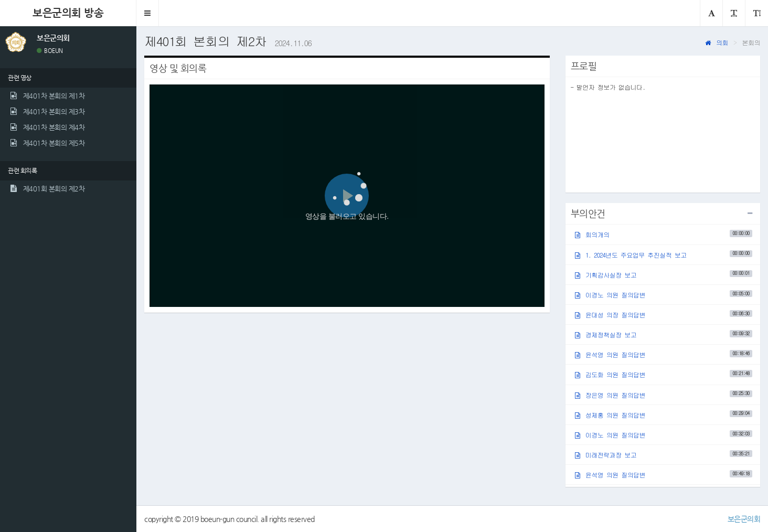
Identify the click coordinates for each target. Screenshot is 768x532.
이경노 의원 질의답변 (664, 295)
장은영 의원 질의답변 (664, 394)
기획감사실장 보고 (664, 274)
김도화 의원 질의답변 (664, 374)
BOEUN (50, 51)
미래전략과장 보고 (664, 455)
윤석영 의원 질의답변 (664, 354)
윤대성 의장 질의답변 (664, 315)
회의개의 (664, 234)
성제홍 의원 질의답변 (664, 414)
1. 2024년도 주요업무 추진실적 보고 (664, 254)
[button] (148, 13)
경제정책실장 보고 (664, 334)
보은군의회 (744, 519)
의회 (717, 42)
